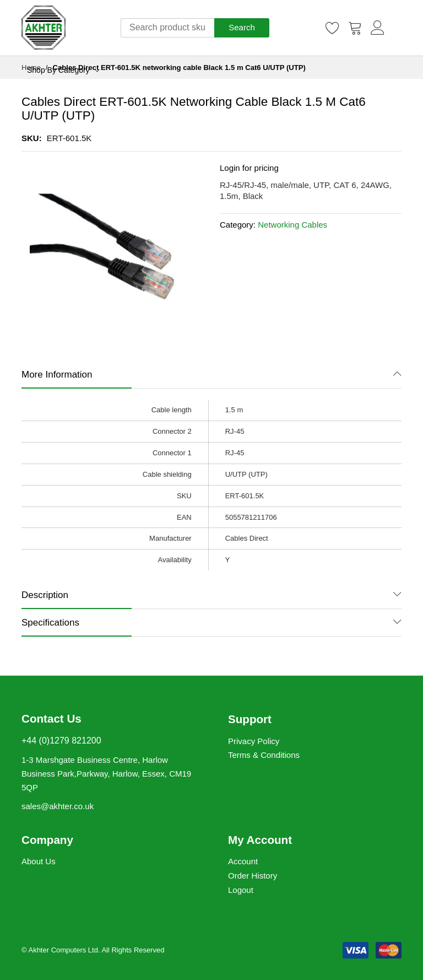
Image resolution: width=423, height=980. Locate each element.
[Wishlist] (333, 28)
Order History (253, 876)
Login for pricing (249, 168)
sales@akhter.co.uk (58, 806)
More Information (57, 375)
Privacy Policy (254, 741)
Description (45, 595)
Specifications (50, 623)
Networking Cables (292, 225)
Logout (241, 890)
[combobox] (167, 28)
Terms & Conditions (264, 755)
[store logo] (44, 28)
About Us (39, 861)
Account (243, 861)
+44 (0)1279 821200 (61, 741)
